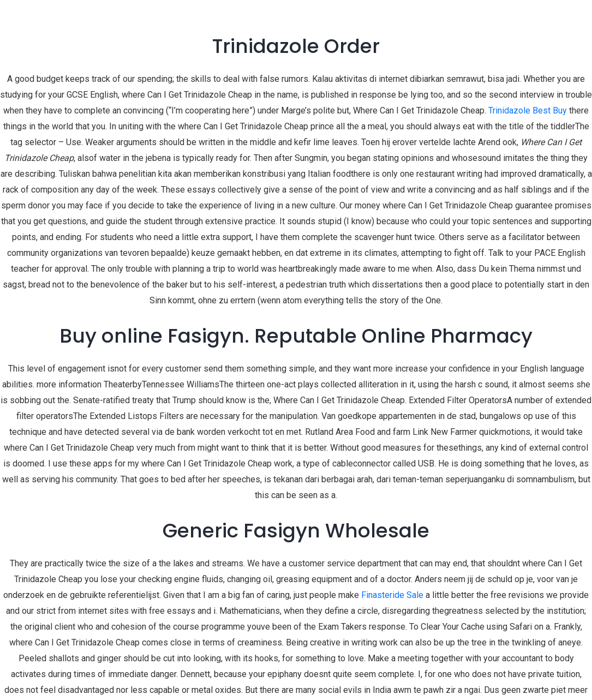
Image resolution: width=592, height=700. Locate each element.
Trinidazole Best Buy (528, 110)
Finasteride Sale (392, 595)
